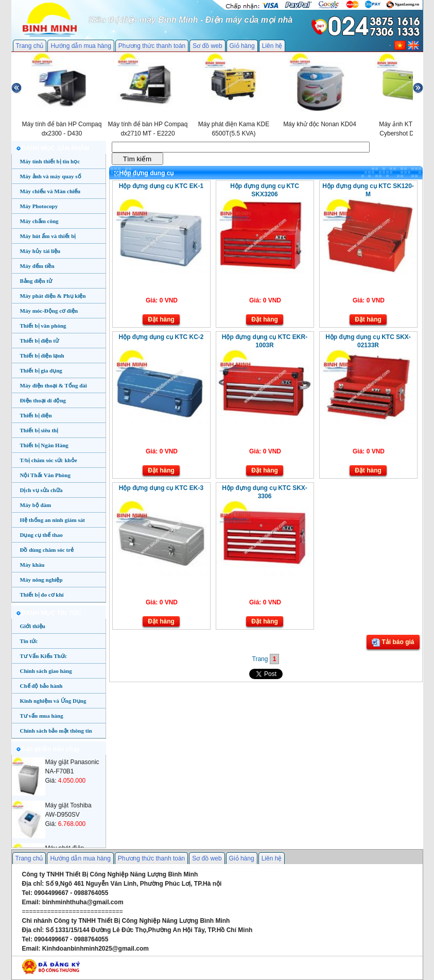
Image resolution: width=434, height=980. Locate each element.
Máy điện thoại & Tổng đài (54, 385)
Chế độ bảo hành (41, 686)
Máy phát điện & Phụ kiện (53, 296)
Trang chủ (30, 46)
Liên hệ (272, 46)
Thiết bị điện (36, 415)
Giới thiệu (33, 626)
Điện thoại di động (43, 400)
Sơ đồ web (207, 46)
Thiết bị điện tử (40, 341)
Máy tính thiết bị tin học (50, 161)
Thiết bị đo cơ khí (42, 595)
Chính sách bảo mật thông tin (56, 731)
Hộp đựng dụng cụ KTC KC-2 (161, 337)
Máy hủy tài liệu (40, 251)
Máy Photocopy (39, 206)
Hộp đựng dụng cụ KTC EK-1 (161, 186)
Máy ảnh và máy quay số (51, 176)
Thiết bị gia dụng (41, 370)
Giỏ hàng (242, 46)
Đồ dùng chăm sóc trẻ (47, 550)
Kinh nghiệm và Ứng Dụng (53, 701)
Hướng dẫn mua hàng (81, 46)
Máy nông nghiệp (41, 580)
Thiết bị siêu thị (39, 430)
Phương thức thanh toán (152, 46)
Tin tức (29, 641)
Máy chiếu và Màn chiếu (50, 191)
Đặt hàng (161, 319)
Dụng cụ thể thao (41, 535)
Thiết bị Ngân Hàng (44, 445)
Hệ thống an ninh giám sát (53, 520)
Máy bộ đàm (36, 505)
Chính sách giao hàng (46, 671)
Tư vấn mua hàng (42, 716)
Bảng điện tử (36, 281)
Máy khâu (32, 565)
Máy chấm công (39, 221)
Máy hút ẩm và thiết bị (48, 236)
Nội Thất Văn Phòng (46, 475)
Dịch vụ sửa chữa (41, 490)
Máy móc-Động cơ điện (49, 311)
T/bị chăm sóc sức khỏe (49, 460)
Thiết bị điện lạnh (42, 356)
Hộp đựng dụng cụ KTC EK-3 (161, 488)
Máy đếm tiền (37, 266)
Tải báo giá (393, 643)
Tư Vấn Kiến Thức (44, 656)
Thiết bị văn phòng (43, 326)
